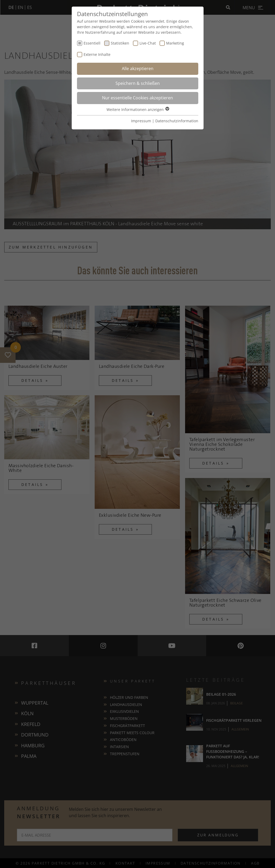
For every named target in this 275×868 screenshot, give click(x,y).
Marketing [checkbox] (175, 43)
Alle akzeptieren (138, 69)
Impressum (141, 121)
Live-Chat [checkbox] (148, 43)
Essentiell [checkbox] (92, 43)
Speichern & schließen (138, 83)
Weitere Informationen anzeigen (138, 109)
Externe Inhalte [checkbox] (97, 54)
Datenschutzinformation (177, 121)
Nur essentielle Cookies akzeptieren (137, 98)
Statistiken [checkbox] (120, 43)
